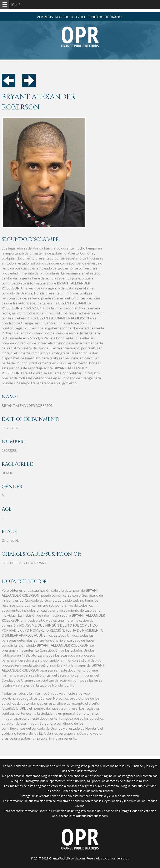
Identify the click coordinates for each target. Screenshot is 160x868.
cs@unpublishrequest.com (90, 816)
